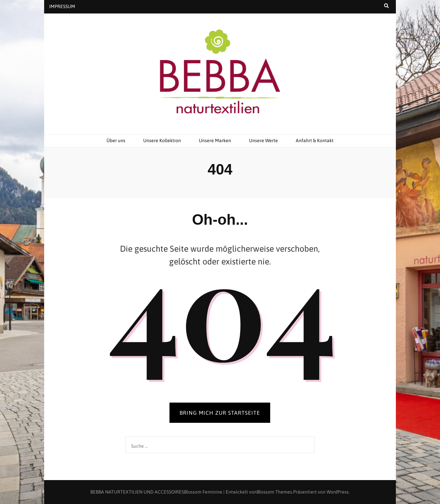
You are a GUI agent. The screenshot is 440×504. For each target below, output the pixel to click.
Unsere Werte (263, 140)
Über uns (116, 140)
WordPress (338, 492)
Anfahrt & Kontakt (315, 140)
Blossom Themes (274, 492)
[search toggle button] (386, 6)
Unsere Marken (215, 140)
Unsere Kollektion (162, 140)
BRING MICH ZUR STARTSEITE (220, 413)
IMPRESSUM (62, 6)
